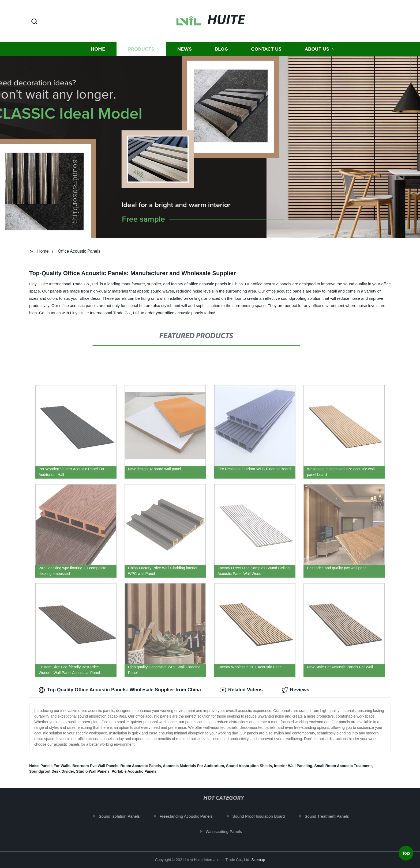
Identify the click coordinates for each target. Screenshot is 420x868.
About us (317, 49)
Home (98, 49)
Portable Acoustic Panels (134, 771)
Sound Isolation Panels (124, 816)
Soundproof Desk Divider (52, 771)
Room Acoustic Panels (141, 766)
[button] (34, 22)
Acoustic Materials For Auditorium (193, 766)
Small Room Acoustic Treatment (343, 766)
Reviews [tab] (295, 690)
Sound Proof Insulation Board (264, 816)
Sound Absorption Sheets (249, 766)
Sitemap (258, 860)
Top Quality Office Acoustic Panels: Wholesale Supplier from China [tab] (120, 690)
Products (141, 49)
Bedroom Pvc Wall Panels (95, 766)
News (185, 49)
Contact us (266, 49)
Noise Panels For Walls (50, 766)
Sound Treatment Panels (332, 816)
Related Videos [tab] (241, 690)
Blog (221, 49)
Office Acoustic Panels (79, 251)
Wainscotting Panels (229, 831)
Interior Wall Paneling (293, 766)
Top (406, 854)
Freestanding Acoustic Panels (191, 816)
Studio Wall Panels (93, 771)
